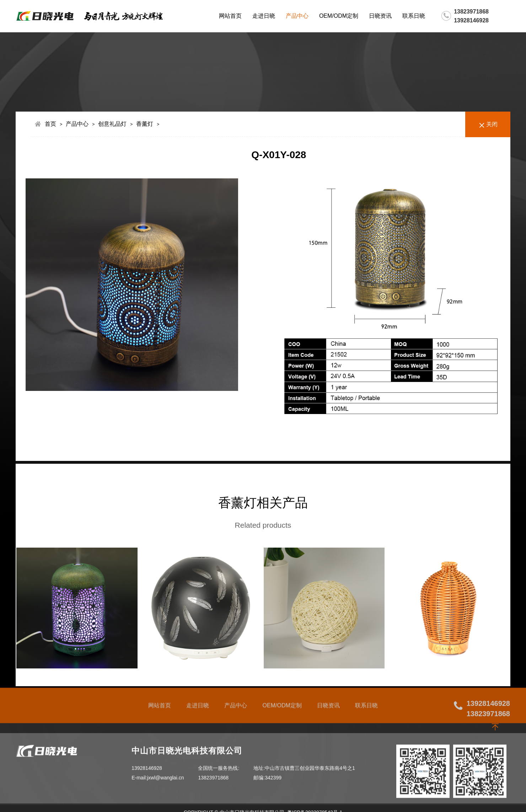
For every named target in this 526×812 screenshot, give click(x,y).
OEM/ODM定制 (339, 16)
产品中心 (297, 16)
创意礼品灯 (112, 124)
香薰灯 (145, 124)
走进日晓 (264, 16)
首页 (50, 124)
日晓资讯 (380, 16)
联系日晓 (414, 16)
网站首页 (230, 16)
